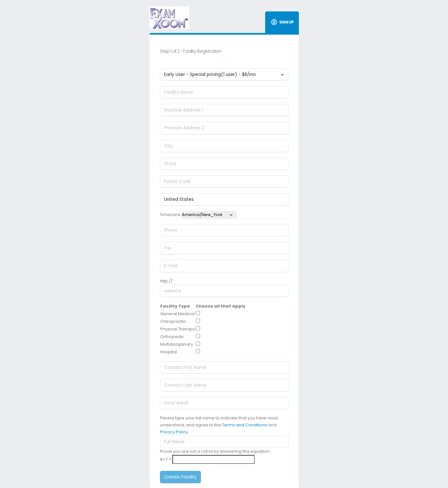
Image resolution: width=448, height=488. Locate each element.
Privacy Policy (174, 432)
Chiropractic (173, 321)
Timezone (170, 215)
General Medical (177, 314)
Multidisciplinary (177, 344)
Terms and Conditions (245, 425)
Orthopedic (172, 337)
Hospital (169, 352)
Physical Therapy (178, 329)
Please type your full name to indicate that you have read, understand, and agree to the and (219, 425)
